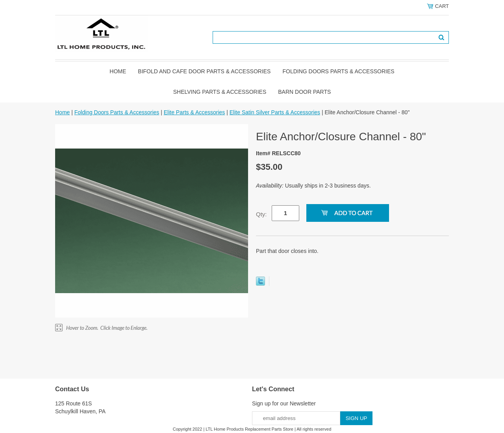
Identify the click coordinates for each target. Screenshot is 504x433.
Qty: (261, 214)
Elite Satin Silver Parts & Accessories (275, 112)
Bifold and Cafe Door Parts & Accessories (204, 71)
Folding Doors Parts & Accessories (338, 71)
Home (118, 71)
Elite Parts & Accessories (195, 112)
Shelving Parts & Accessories (220, 92)
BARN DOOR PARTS (304, 92)
